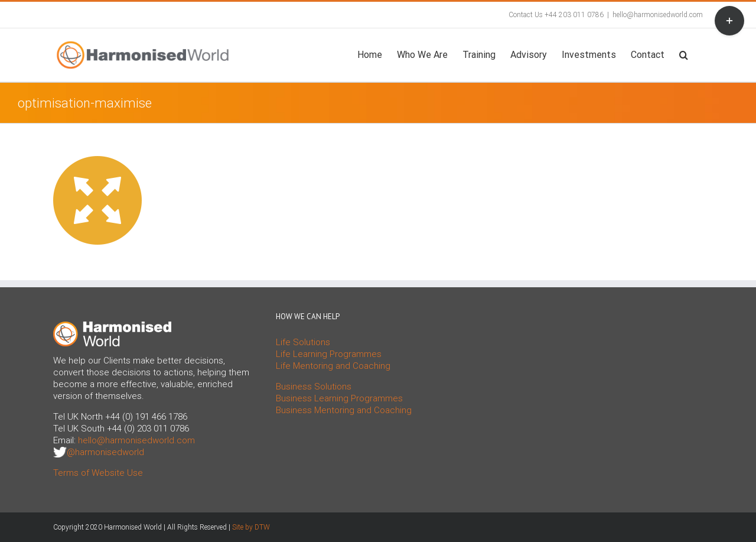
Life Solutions (303, 342)
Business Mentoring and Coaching (344, 410)
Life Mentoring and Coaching (333, 366)
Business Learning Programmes (339, 398)
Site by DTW (251, 527)
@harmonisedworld (105, 452)
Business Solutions (314, 387)
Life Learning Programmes (329, 354)
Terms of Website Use (98, 473)
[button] (684, 54)
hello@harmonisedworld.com (658, 15)
